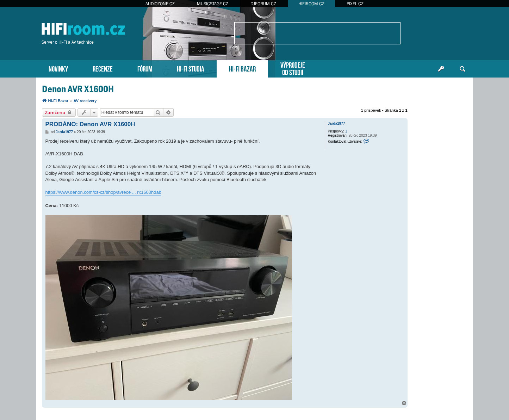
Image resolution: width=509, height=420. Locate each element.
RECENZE (103, 68)
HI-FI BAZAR (242, 68)
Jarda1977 (337, 123)
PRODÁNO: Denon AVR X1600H (90, 124)
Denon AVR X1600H (78, 89)
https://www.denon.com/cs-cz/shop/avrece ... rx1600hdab (104, 192)
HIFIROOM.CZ (311, 4)
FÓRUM (145, 68)
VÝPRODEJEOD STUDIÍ (293, 68)
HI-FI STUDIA (191, 68)
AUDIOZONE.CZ (160, 4)
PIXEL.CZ (355, 4)
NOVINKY (58, 68)
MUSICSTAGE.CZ (213, 4)
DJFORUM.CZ (263, 4)
